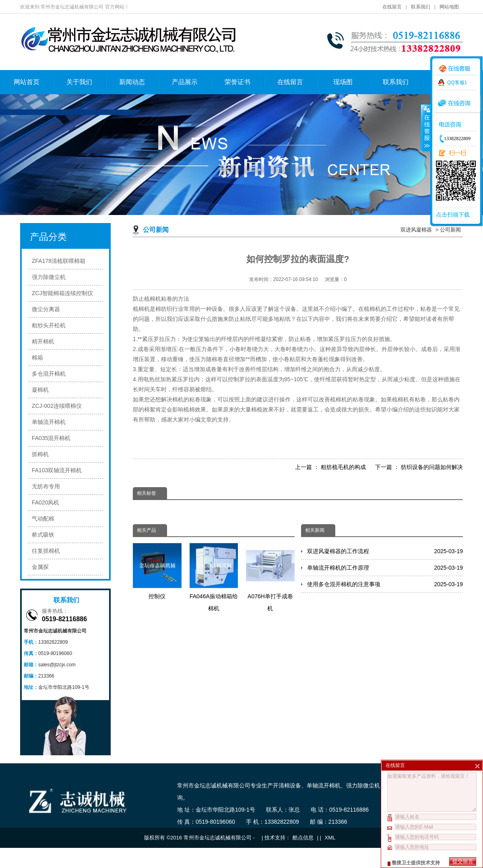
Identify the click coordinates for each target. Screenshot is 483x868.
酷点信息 (303, 838)
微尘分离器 (46, 309)
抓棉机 (40, 454)
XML (330, 838)
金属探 (40, 567)
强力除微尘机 (49, 277)
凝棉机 (40, 390)
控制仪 (157, 571)
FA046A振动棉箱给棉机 (214, 577)
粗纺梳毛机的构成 (343, 467)
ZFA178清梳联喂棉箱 (59, 261)
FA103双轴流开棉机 (57, 470)
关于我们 (79, 82)
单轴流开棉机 (49, 422)
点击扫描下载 (453, 215)
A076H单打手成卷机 (270, 577)
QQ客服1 (457, 83)
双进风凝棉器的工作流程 (385, 551)
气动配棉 (43, 519)
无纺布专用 (46, 486)
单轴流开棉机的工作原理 (385, 568)
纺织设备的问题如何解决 (432, 467)
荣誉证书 (237, 82)
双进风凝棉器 (416, 230)
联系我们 (421, 7)
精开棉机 (43, 341)
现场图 (343, 82)
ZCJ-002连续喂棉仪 (57, 406)
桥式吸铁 (43, 535)
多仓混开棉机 (49, 374)
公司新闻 (450, 230)
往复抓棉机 (46, 551)
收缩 (425, 128)
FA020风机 (45, 502)
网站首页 (27, 82)
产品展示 (185, 82)
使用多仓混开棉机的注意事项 (385, 584)
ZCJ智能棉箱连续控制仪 (62, 293)
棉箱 (37, 358)
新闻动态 (132, 82)
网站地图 (449, 7)
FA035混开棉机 (51, 438)
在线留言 (392, 7)
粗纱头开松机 (49, 325)
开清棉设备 (287, 785)
